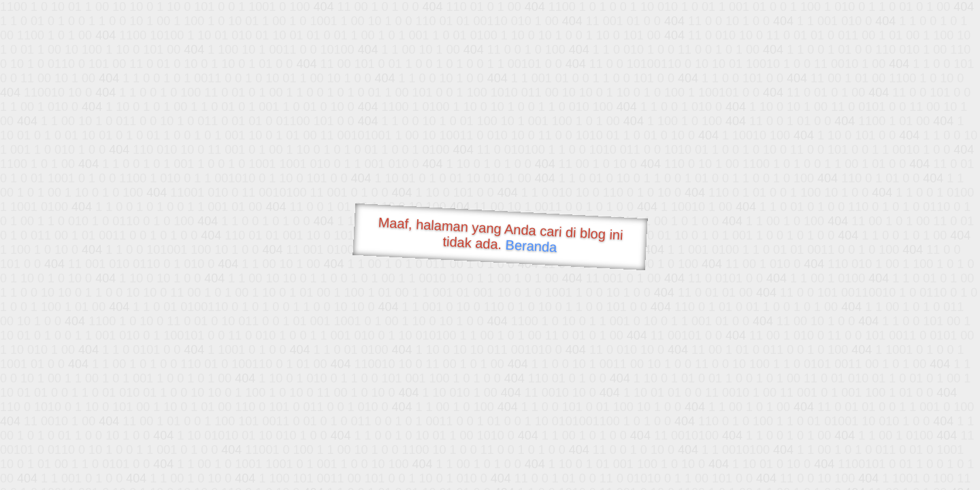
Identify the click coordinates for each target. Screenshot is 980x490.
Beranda (531, 246)
